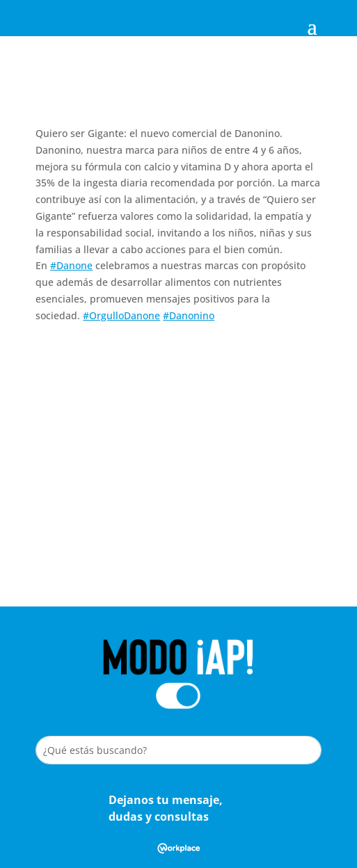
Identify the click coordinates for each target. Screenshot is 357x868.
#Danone (71, 265)
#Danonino (189, 315)
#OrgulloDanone (121, 315)
